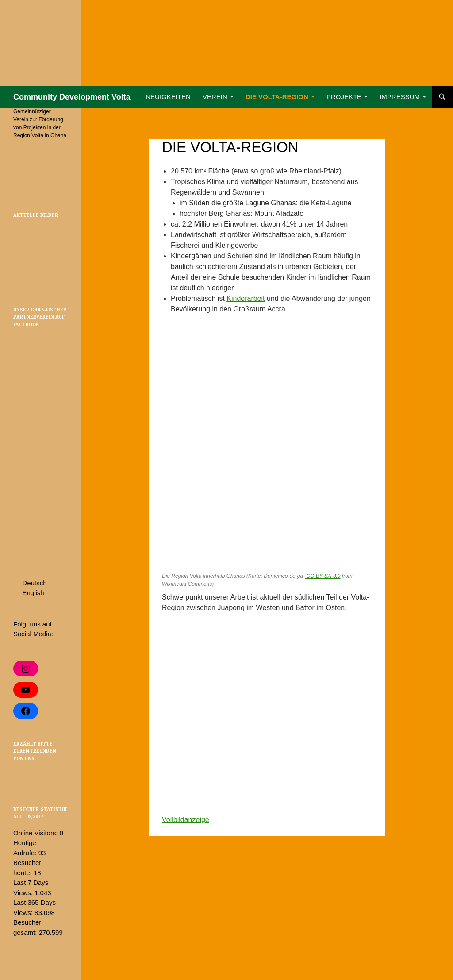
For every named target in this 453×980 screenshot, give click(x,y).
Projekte (344, 97)
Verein (215, 97)
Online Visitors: (36, 833)
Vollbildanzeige (186, 820)
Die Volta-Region (277, 97)
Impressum (400, 97)
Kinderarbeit (246, 298)
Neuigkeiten (168, 97)
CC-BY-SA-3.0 (322, 576)
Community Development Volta (72, 97)
